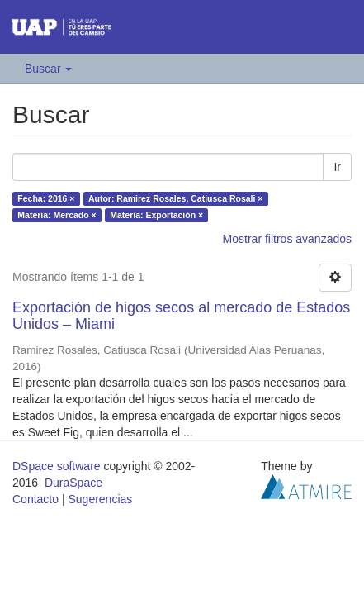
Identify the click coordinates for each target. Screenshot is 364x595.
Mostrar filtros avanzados (287, 239)
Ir (337, 167)
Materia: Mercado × (57, 215)
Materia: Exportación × (156, 215)
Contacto (35, 499)
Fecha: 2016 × (46, 198)
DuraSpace (73, 483)
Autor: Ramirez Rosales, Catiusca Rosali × (176, 198)
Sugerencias (100, 499)
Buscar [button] (48, 69)
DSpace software (57, 466)
